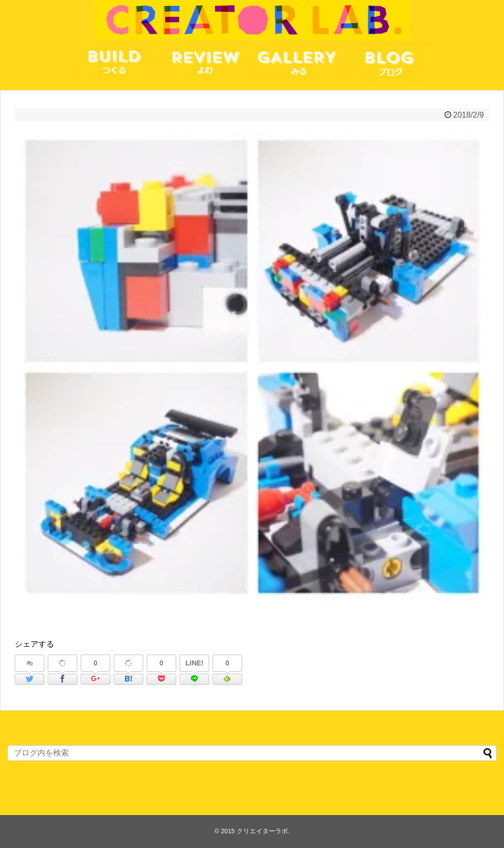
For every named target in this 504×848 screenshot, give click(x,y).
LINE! (195, 663)
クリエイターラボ (262, 831)
